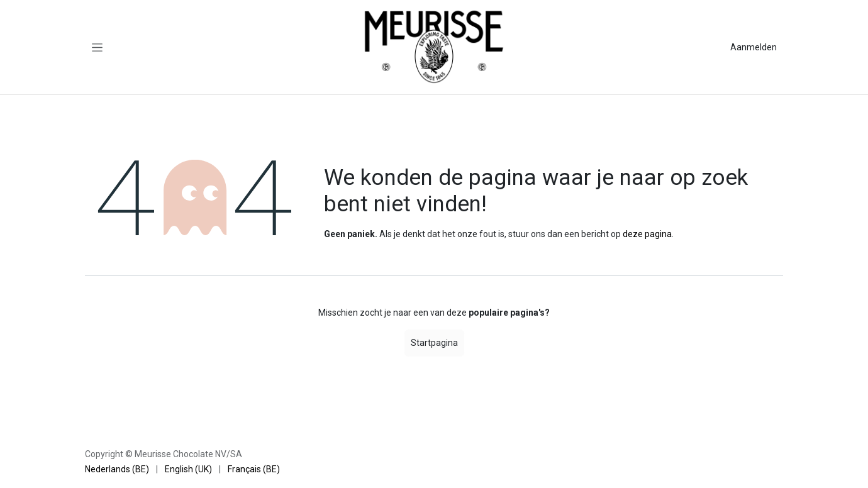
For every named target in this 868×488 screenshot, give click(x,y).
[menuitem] (117, 469)
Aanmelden (754, 47)
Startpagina (434, 343)
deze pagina (647, 234)
